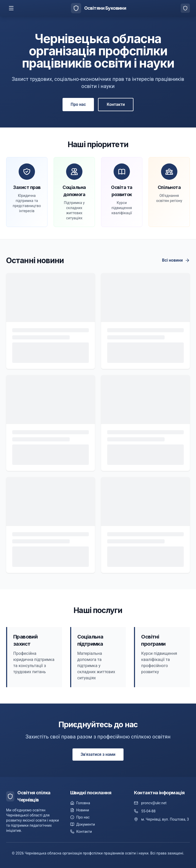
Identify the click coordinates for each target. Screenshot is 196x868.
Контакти (116, 104)
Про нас (78, 104)
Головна (80, 803)
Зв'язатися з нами (98, 754)
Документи (83, 824)
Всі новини (176, 260)
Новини (80, 810)
